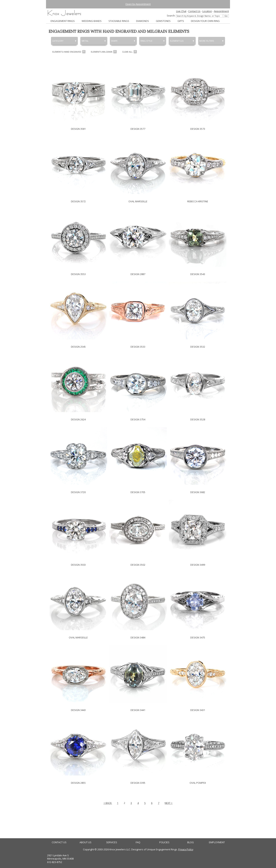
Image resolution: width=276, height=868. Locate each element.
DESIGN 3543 (198, 274)
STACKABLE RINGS (119, 21)
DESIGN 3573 (198, 129)
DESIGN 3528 (198, 419)
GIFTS (181, 21)
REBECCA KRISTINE (198, 201)
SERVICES (112, 842)
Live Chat (181, 11)
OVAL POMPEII (198, 783)
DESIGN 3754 (138, 419)
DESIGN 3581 (78, 129)
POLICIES (164, 842)
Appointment (221, 11)
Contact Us (194, 11)
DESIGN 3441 (138, 710)
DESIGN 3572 (78, 201)
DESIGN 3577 (138, 129)
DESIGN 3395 (138, 783)
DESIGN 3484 (138, 637)
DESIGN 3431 (198, 710)
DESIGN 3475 (198, 637)
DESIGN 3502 (138, 565)
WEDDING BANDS (92, 21)
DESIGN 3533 (138, 347)
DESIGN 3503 (78, 565)
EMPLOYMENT (217, 842)
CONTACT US (59, 842)
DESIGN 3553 (78, 274)
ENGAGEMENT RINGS (63, 21)
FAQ (138, 842)
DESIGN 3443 (78, 710)
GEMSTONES (163, 21)
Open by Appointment (138, 4)
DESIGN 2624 (78, 419)
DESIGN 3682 (198, 492)
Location (207, 11)
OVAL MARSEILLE (138, 201)
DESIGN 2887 (138, 274)
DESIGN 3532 (198, 347)
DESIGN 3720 (78, 492)
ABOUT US (85, 842)
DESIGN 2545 (78, 347)
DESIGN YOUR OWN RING (205, 21)
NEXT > (169, 803)
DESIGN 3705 (138, 492)
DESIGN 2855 (78, 783)
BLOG (191, 842)
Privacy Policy (186, 849)
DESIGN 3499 (198, 565)
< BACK (108, 803)
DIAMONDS (143, 21)
